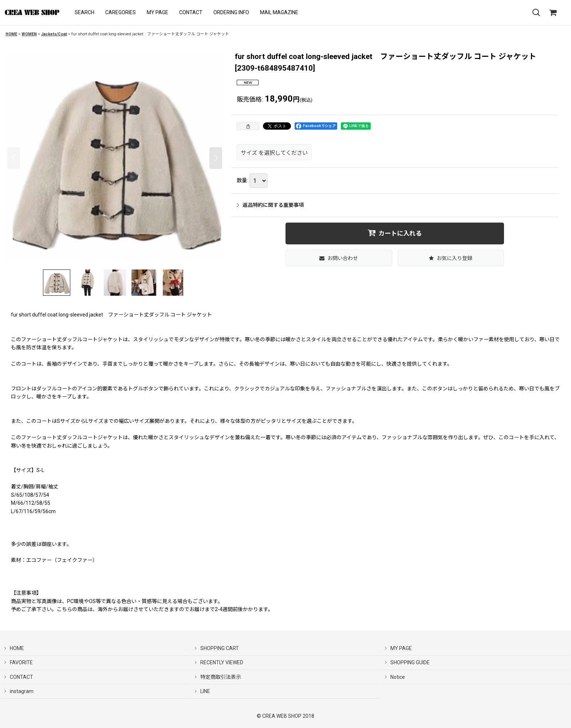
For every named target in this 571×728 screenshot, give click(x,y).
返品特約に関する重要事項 (270, 205)
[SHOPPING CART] (553, 13)
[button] (84, 13)
